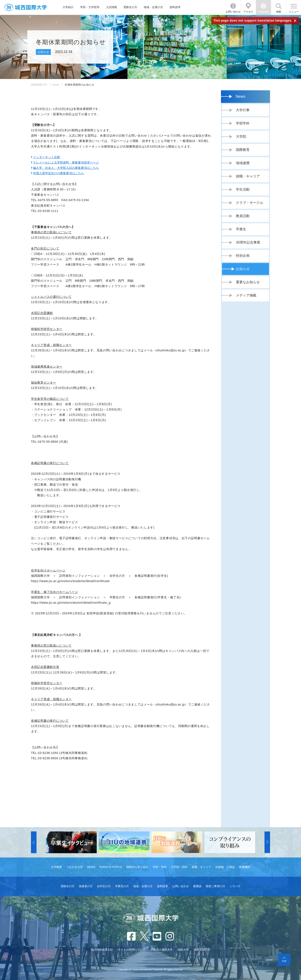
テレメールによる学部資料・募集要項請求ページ (66, 162)
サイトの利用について (132, 950)
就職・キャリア (201, 867)
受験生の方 (130, 7)
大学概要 (56, 867)
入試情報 (111, 7)
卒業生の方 (122, 886)
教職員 (197, 886)
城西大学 (183, 950)
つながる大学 (75, 867)
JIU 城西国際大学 (25, 7)
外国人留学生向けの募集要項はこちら (58, 173)
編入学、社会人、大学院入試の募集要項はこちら (66, 168)
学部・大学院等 (90, 7)
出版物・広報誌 (225, 867)
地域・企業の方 (153, 7)
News (56, 85)
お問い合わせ (233, 12)
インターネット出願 (47, 157)
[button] (34, 842)
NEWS (91, 867)
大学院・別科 (179, 867)
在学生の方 (104, 886)
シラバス (235, 886)
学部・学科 (160, 867)
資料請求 (175, 7)
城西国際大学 (39, 85)
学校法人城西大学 (162, 950)
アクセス (248, 12)
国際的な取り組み (137, 867)
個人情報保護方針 (102, 950)
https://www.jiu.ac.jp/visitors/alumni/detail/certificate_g (71, 603)
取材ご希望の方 (216, 886)
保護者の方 (86, 886)
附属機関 (245, 867)
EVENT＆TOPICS (111, 867)
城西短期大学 (202, 950)
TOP (284, 961)
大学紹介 (68, 7)
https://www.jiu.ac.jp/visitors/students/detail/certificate (70, 581)
